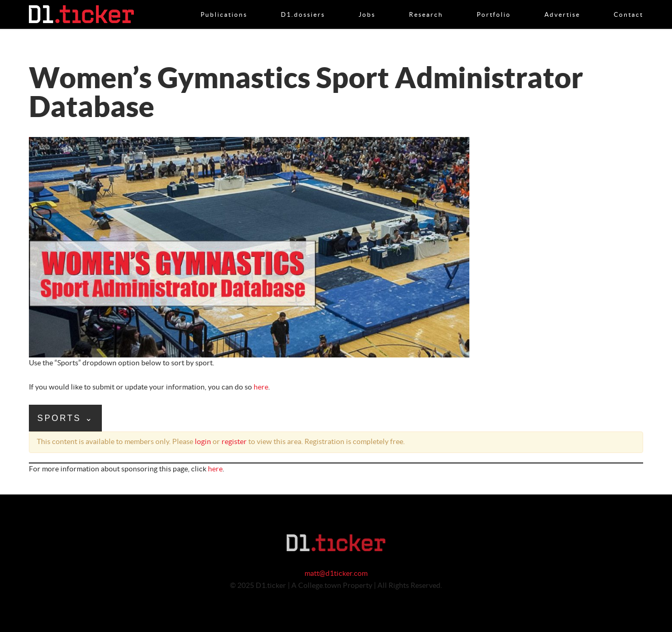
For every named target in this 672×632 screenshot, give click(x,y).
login (203, 442)
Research (426, 4)
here (261, 387)
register (234, 442)
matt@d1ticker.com (336, 574)
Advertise (562, 4)
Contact (628, 4)
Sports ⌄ (65, 418)
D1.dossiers (303, 4)
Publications (224, 4)
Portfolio (494, 4)
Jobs (367, 4)
